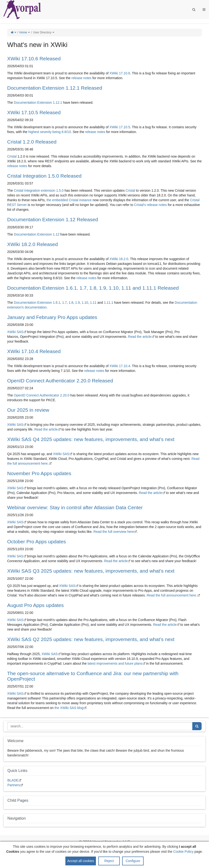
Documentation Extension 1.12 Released (53, 219)
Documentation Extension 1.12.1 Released (55, 88)
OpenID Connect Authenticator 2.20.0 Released (60, 381)
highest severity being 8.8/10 (50, 132)
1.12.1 (57, 103)
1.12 (56, 234)
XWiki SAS (15, 332)
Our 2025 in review (28, 410)
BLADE (13, 780)
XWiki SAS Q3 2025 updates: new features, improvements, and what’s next (91, 571)
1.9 (77, 303)
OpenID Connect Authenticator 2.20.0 (42, 395)
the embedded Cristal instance (69, 200)
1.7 (64, 303)
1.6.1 (56, 303)
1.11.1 (109, 303)
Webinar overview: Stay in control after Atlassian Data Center (75, 507)
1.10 (85, 303)
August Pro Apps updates (35, 605)
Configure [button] (133, 861)
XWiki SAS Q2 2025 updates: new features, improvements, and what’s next (91, 639)
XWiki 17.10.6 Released (34, 59)
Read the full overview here (114, 532)
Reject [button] (109, 861)
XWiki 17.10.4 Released (34, 351)
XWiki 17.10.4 (120, 366)
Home (23, 32)
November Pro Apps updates (39, 473)
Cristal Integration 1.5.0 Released (44, 176)
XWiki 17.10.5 (120, 127)
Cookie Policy (183, 852)
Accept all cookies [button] (81, 861)
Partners (14, 785)
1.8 (71, 303)
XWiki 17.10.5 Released (34, 112)
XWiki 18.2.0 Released (32, 244)
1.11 (93, 303)
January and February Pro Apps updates (52, 317)
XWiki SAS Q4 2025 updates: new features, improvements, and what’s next (91, 439)
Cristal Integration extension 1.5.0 (39, 190)
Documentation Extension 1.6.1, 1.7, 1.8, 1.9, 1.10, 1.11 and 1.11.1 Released (93, 288)
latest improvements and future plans (115, 663)
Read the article (140, 337)
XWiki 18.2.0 (119, 259)
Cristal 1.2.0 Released (32, 142)
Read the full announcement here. (172, 595)
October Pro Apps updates (37, 542)
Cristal (12, 156)
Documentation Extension (33, 103)
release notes (81, 78)
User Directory (42, 32)
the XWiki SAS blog (69, 708)
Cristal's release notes (150, 205)
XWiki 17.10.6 (120, 73)
